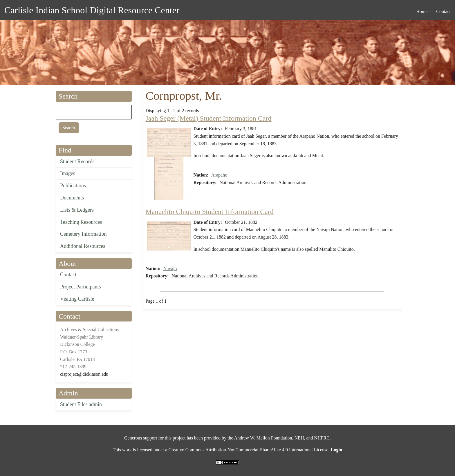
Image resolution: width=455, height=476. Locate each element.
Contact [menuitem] (443, 11)
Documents (72, 198)
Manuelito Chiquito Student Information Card (210, 212)
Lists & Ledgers (77, 210)
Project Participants (80, 287)
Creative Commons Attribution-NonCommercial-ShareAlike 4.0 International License (248, 450)
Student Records (77, 161)
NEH (299, 438)
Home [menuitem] (422, 11)
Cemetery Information (83, 234)
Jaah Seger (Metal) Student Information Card (209, 118)
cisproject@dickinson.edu (84, 374)
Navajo (170, 269)
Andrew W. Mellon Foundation (263, 438)
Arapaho (219, 175)
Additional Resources (83, 246)
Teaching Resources (81, 222)
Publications (73, 186)
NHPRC (322, 438)
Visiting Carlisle (77, 299)
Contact (68, 275)
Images (68, 173)
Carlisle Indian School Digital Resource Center (92, 10)
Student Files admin (81, 404)
